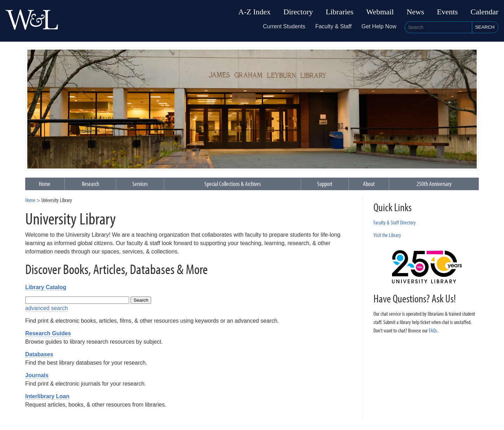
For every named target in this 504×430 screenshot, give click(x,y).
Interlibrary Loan (47, 396)
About (369, 184)
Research (90, 184)
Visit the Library (387, 235)
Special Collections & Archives (233, 184)
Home (30, 200)
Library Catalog (46, 287)
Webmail (380, 12)
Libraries (340, 12)
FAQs (433, 330)
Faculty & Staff (334, 26)
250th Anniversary (434, 184)
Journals (37, 375)
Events (447, 12)
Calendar (485, 12)
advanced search (47, 308)
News (415, 12)
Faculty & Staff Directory (395, 222)
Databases (39, 354)
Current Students (284, 26)
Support (325, 184)
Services (140, 184)
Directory (298, 12)
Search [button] (485, 27)
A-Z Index (254, 12)
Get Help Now (379, 26)
